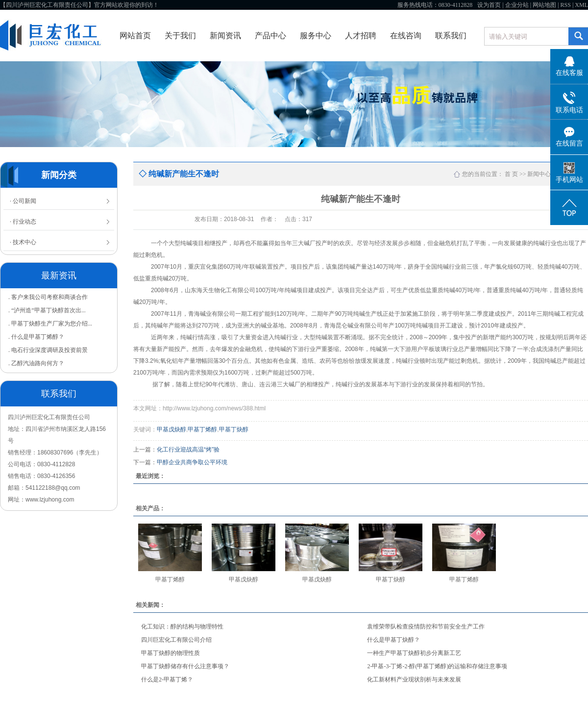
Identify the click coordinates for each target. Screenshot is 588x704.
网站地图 (544, 5)
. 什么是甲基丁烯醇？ (36, 337)
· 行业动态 (23, 222)
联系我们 (451, 36)
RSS (566, 5)
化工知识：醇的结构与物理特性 (182, 627)
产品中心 (270, 36)
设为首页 (489, 5)
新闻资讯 (225, 36)
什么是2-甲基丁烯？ (167, 679)
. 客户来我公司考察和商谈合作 (48, 297)
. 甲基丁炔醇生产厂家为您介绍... (50, 324)
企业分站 (517, 5)
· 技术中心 (23, 242)
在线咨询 (406, 36)
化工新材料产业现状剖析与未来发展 (414, 679)
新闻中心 (539, 174)
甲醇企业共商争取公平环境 (192, 462)
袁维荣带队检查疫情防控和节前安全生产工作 (426, 627)
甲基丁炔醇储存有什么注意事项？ (185, 666)
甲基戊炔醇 (171, 429)
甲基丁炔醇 (234, 429)
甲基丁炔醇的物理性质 (171, 653)
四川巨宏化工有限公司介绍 (176, 640)
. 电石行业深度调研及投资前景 (48, 350)
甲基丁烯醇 (202, 429)
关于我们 (180, 36)
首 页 (511, 174)
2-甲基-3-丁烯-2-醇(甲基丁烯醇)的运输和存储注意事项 (437, 666)
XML (581, 5)
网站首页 (135, 36)
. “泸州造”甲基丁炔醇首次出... (47, 310)
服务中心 (316, 36)
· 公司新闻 (23, 201)
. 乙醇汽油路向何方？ (36, 363)
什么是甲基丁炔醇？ (393, 640)
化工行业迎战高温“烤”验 (188, 450)
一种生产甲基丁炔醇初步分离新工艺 (414, 653)
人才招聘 (361, 36)
